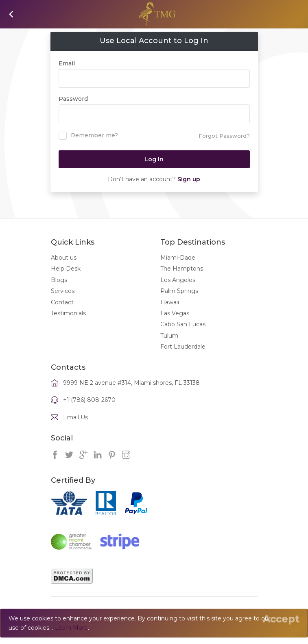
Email (67, 63)
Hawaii (170, 302)
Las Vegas (175, 313)
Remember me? (88, 136)
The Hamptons (182, 269)
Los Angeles (178, 280)
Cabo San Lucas (183, 324)
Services (63, 291)
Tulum (169, 336)
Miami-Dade (178, 258)
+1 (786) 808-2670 (89, 400)
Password (73, 99)
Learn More (71, 628)
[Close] (281, 619)
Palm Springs (179, 291)
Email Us (75, 417)
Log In (154, 159)
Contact (62, 302)
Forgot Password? (224, 136)
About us (64, 258)
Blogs (59, 280)
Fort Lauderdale (183, 347)
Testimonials (68, 313)
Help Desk (66, 269)
